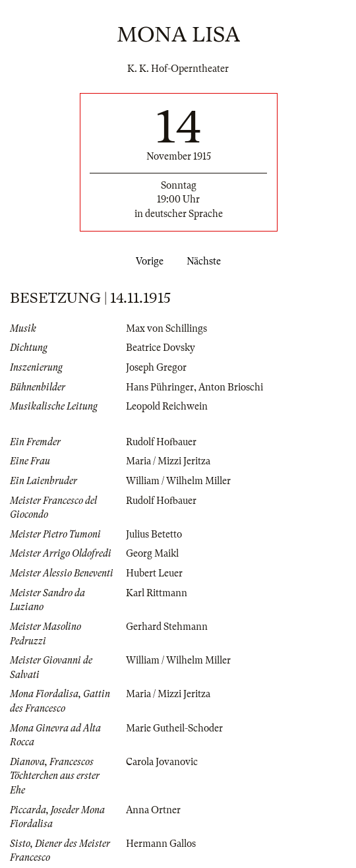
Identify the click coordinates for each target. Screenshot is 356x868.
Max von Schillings (166, 328)
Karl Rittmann (157, 593)
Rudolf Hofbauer (161, 442)
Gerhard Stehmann (167, 627)
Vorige (147, 261)
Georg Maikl (152, 553)
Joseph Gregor (156, 367)
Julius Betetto (154, 534)
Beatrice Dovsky (161, 348)
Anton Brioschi (231, 387)
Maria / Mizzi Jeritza (168, 461)
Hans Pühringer (160, 387)
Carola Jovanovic (162, 762)
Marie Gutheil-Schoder (174, 728)
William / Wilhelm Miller (178, 481)
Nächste (206, 261)
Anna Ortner (153, 810)
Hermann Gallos (161, 844)
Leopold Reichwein (167, 406)
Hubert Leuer (154, 573)
